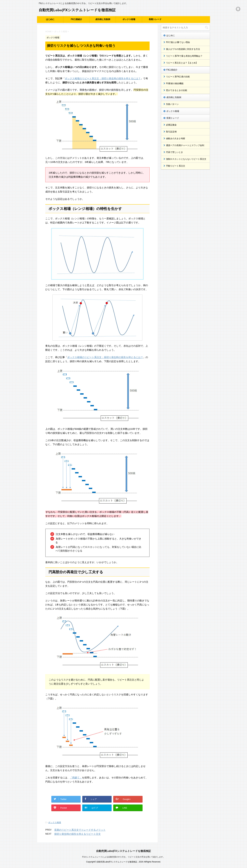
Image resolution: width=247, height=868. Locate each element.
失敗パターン (172, 104)
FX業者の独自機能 (175, 84)
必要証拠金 (171, 125)
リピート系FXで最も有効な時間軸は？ (184, 56)
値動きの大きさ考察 (176, 139)
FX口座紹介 (76, 19)
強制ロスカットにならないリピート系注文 (186, 159)
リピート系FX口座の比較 (178, 77)
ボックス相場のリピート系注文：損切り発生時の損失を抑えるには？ (103, 78)
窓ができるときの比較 (177, 90)
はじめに (50, 19)
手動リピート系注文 (176, 166)
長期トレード (155, 19)
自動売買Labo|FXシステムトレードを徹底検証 (77, 10)
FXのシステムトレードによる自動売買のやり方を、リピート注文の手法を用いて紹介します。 (123, 857)
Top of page (238, 9)
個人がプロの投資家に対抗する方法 (183, 49)
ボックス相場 (129, 19)
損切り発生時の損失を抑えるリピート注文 (77, 834)
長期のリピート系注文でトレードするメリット (80, 830)
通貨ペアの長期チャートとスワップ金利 (185, 146)
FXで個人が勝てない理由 (178, 42)
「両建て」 (76, 778)
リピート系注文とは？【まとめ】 (182, 63)
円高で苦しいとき (174, 152)
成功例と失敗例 (103, 19)
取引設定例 (171, 132)
